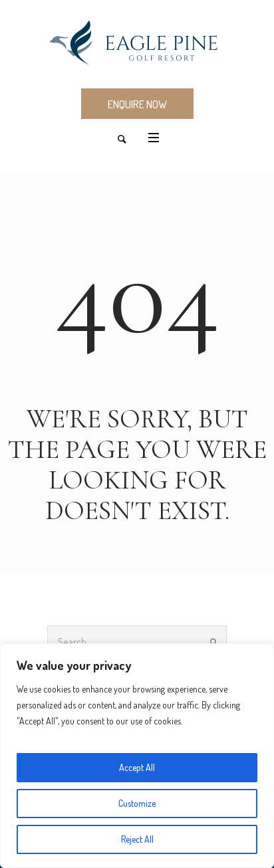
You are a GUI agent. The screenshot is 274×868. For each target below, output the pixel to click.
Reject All (137, 839)
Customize (137, 803)
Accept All (137, 767)
